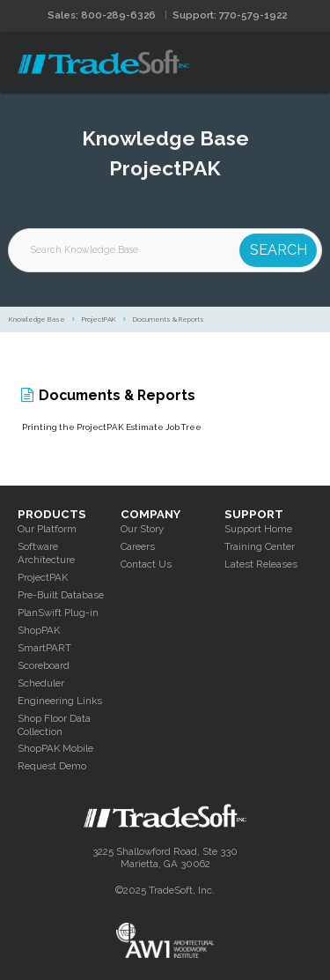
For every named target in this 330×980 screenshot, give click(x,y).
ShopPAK (39, 630)
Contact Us (146, 564)
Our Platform (47, 529)
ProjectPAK (99, 319)
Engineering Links (60, 701)
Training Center (260, 546)
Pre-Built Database (61, 595)
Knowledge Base (37, 319)
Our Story (142, 529)
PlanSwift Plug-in (58, 612)
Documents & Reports (169, 319)
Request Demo (52, 766)
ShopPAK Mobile (55, 748)
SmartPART (44, 648)
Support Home (258, 529)
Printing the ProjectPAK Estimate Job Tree (112, 427)
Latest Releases (261, 564)
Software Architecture (46, 553)
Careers (138, 546)
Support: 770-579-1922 (230, 15)
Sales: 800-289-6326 (102, 15)
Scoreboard (44, 665)
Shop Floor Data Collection (54, 725)
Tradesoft (103, 62)
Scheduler (41, 683)
